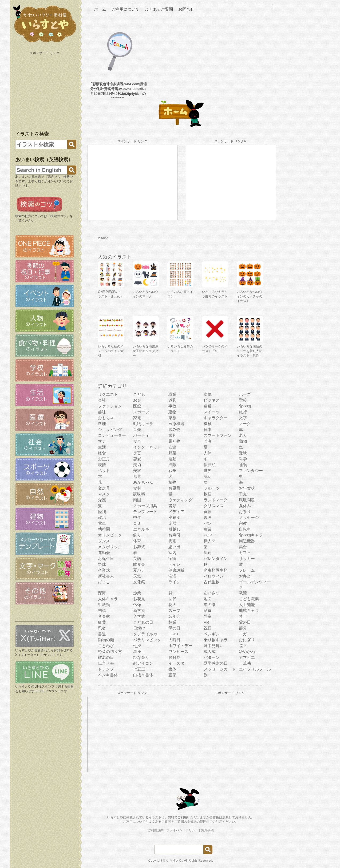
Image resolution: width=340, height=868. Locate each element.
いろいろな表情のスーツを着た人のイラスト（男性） (250, 351)
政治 (102, 517)
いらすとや (174, 861)
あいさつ (212, 593)
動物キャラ (143, 424)
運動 (172, 459)
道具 (172, 400)
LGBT (174, 634)
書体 (172, 669)
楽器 (172, 523)
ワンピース (178, 651)
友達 (172, 447)
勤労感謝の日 (216, 663)
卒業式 (104, 570)
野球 (102, 564)
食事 (137, 441)
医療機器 (176, 424)
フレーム (247, 570)
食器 (208, 512)
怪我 (102, 512)
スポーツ (141, 412)
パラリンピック (147, 640)
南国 (137, 500)
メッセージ (249, 517)
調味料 (139, 494)
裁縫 (243, 593)
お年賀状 (247, 488)
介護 (102, 500)
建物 (172, 412)
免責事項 (207, 830)
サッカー (247, 558)
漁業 (137, 593)
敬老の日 (106, 657)
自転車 (245, 529)
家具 (172, 435)
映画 (208, 517)
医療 (137, 406)
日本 (208, 429)
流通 (208, 553)
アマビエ (247, 657)
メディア (176, 512)
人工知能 (247, 605)
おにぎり (247, 640)
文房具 (104, 488)
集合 (243, 547)
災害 (137, 453)
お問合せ (186, 9)
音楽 (137, 429)
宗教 (243, 523)
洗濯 (172, 576)
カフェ (245, 553)
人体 (208, 453)
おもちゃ (106, 418)
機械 (208, 424)
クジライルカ (145, 634)
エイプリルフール (255, 669)
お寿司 (174, 535)
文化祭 (139, 582)
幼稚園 (104, 529)
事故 (172, 406)
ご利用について (126, 9)
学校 (243, 400)
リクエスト (108, 394)
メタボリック (110, 547)
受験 (243, 453)
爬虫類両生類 (216, 570)
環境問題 (247, 500)
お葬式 (139, 547)
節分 (243, 628)
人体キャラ (108, 599)
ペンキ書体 (108, 675)
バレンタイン (216, 558)
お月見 (174, 657)
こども (139, 394)
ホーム (100, 9)
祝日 (208, 628)
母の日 (174, 628)
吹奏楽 (139, 564)
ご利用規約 (156, 830)
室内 (172, 553)
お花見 (139, 599)
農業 (208, 529)
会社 (102, 400)
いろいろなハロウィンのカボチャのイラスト (250, 296)
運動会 (104, 553)
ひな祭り (141, 657)
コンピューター (112, 435)
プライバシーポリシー (182, 830)
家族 (172, 418)
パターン (212, 657)
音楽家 (104, 616)
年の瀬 (210, 605)
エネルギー (143, 529)
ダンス (104, 541)
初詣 (102, 610)
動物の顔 (106, 640)
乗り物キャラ (216, 640)
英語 (137, 558)
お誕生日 (106, 558)
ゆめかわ (247, 651)
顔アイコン (143, 663)
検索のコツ (58, 216)
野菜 (172, 453)
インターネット (147, 447)
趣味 (102, 412)
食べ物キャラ (251, 535)
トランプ (106, 669)
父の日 (245, 622)
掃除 (172, 465)
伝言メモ (106, 663)
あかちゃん (143, 482)
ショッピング (110, 429)
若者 (208, 441)
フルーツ (212, 488)
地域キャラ (249, 610)
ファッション (110, 406)
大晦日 (174, 640)
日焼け (139, 628)
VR (206, 622)
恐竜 (208, 616)
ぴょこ (104, 582)
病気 (208, 394)
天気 (137, 576)
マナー (104, 441)
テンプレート (145, 512)
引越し (174, 529)
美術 (137, 465)
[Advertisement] (45, 90)
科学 (243, 459)
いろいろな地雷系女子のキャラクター (145, 351)
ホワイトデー (180, 646)
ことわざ (106, 646)
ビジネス (212, 400)
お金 (137, 400)
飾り (137, 535)
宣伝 (172, 675)
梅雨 (172, 541)
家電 (137, 418)
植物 (172, 482)
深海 (102, 593)
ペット (104, 471)
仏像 (137, 605)
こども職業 (249, 599)
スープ (174, 610)
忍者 (102, 628)
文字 (243, 418)
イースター (178, 663)
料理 (102, 424)
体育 (137, 541)
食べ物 (245, 406)
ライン (174, 582)
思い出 (174, 547)
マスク (104, 494)
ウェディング (180, 500)
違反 (208, 406)
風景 (137, 476)
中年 (137, 517)
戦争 (172, 471)
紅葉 (102, 622)
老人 (243, 435)
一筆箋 (245, 663)
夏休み (245, 506)
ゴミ (137, 523)
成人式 (210, 651)
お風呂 (174, 488)
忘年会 (174, 616)
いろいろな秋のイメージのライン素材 (111, 351)
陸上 (243, 646)
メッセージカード (220, 669)
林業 (172, 622)
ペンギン (212, 634)
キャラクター (216, 418)
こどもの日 (143, 622)
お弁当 (245, 576)
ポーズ (245, 394)
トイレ (174, 564)
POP (208, 535)
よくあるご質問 (159, 9)
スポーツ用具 (145, 506)
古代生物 (212, 582)
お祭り (245, 512)
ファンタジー (251, 471)
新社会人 (106, 576)
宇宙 (172, 558)
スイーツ (212, 412)
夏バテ (139, 570)
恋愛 (137, 459)
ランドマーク (216, 500)
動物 (243, 441)
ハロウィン (214, 576)
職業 (172, 394)
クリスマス (214, 506)
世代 (172, 599)
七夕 (137, 646)
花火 (172, 605)
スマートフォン (218, 435)
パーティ (141, 435)
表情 (102, 465)
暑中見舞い (214, 646)
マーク (245, 424)
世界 (208, 471)
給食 (208, 610)
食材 (137, 488)
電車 (102, 523)
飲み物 (174, 429)
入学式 (139, 616)
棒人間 (210, 541)
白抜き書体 (143, 675)
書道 (102, 634)
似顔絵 (210, 465)
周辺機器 (247, 541)
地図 (208, 599)
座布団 (174, 517)
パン (208, 523)
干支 (243, 494)
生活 (102, 447)
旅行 (243, 412)
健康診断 (176, 570)
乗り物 (174, 441)
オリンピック (110, 535)
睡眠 (243, 465)
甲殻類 (104, 605)
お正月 (104, 459)
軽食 (102, 453)
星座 (137, 651)
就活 (208, 476)
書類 (172, 506)
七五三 (139, 669)
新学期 (139, 610)
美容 (137, 471)
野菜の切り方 (110, 651)
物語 (208, 494)
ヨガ (243, 634)
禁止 (243, 616)
